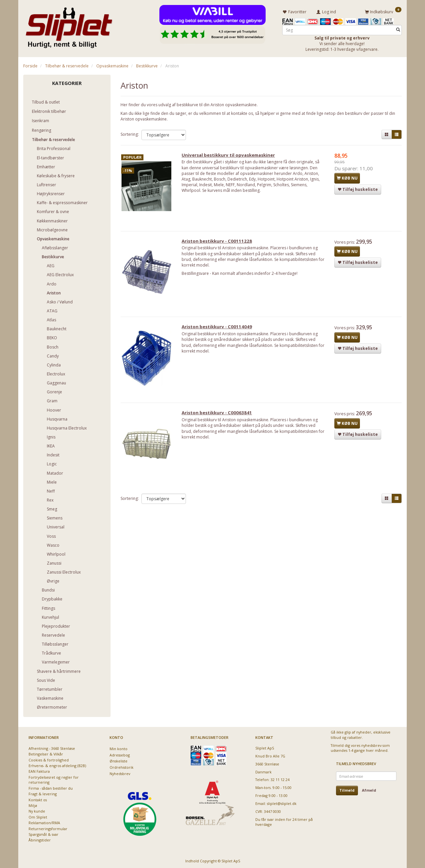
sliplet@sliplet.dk (282, 802)
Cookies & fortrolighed (49, 759)
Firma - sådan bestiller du (51, 787)
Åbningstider (40, 839)
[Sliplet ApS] (69, 26)
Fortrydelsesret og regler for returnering (54, 779)
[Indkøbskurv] (383, 11)
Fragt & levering (43, 793)
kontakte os (242, 112)
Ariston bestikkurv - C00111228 (219, 243)
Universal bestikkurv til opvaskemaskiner (231, 156)
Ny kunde (37, 810)
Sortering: (130, 133)
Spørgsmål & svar (43, 833)
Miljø (33, 804)
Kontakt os (38, 799)
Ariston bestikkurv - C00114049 (219, 330)
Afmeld (369, 789)
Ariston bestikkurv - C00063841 (219, 418)
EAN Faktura (39, 771)
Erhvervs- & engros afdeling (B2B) (57, 765)
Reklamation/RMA (44, 822)
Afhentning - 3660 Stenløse (52, 747)
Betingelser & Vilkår (46, 753)
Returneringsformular (48, 828)
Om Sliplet (38, 816)
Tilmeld (347, 789)
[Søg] (398, 29)
